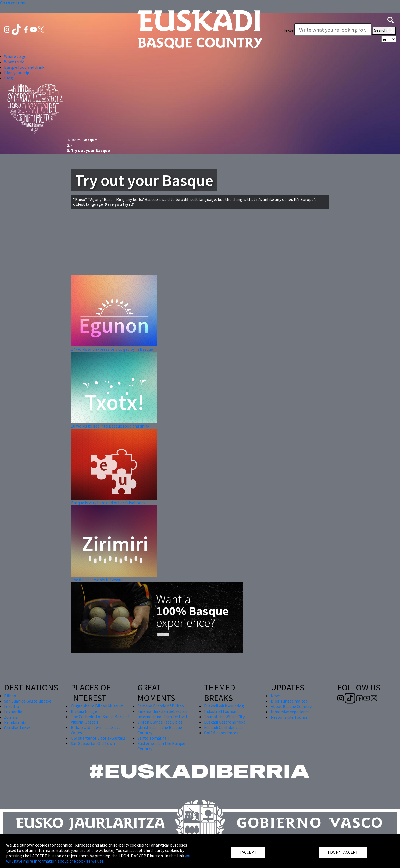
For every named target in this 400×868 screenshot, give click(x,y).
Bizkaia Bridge (84, 711)
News (276, 696)
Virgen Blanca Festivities (160, 722)
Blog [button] (8, 78)
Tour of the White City (224, 717)
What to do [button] (14, 62)
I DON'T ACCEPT (343, 852)
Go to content (13, 3)
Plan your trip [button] (17, 73)
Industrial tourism (221, 711)
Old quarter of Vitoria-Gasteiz (98, 738)
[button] (391, 19)
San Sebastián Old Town (93, 743)
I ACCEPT (248, 852)
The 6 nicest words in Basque (97, 580)
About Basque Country (291, 706)
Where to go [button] (15, 56)
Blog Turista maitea (289, 701)
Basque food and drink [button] (24, 67)
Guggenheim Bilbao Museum (97, 706)
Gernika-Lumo (17, 728)
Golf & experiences (221, 733)
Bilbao (10, 696)
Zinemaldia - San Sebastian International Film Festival (162, 714)
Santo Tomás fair (153, 738)
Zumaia (11, 717)
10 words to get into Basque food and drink (110, 426)
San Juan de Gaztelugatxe (28, 701)
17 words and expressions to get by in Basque (112, 349)
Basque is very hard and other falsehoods (108, 503)
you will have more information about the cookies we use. (99, 858)
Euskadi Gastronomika (225, 722)
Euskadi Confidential (223, 727)
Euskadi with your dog (224, 706)
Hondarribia (15, 722)
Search (384, 31)
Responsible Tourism (290, 717)
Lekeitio (12, 706)
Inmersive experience (290, 712)
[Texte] (333, 30)
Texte (288, 30)
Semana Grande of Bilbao (161, 706)
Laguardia (13, 712)
